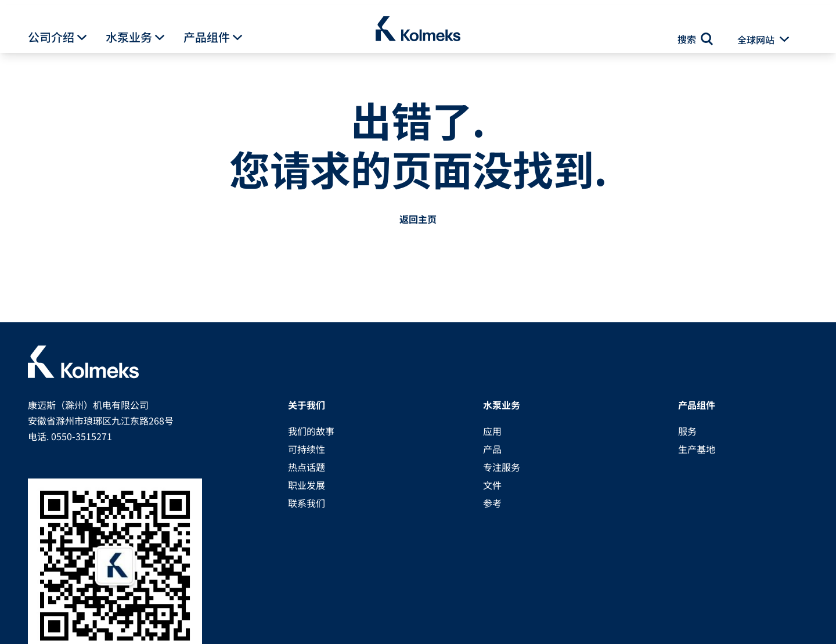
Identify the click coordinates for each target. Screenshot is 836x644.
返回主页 (418, 219)
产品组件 (207, 37)
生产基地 (697, 449)
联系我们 (307, 503)
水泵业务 (129, 37)
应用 (492, 431)
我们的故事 (311, 431)
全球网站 (756, 39)
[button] (82, 38)
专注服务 (502, 467)
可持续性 (307, 449)
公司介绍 (51, 37)
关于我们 (307, 405)
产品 (492, 449)
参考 (492, 503)
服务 (687, 431)
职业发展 (307, 485)
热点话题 (307, 467)
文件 (492, 485)
